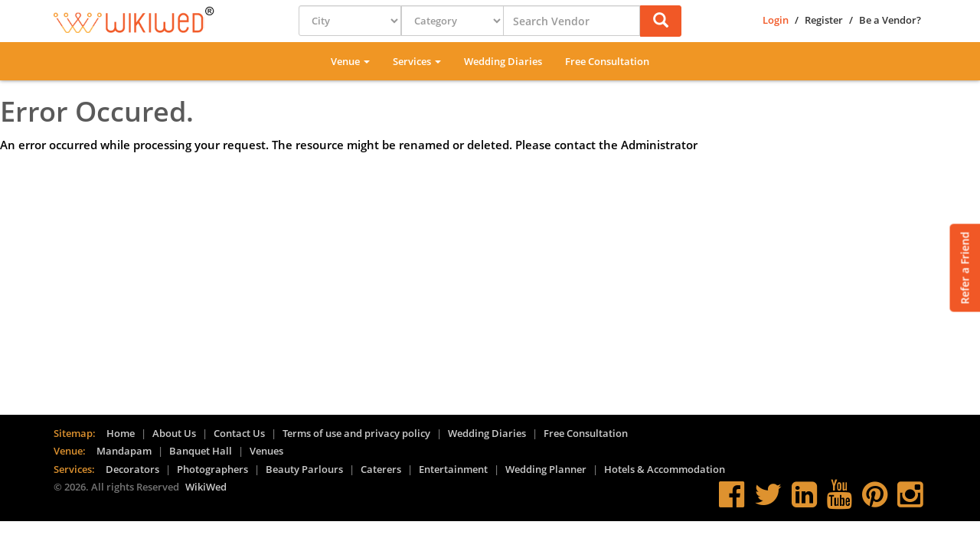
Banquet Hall (201, 451)
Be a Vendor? (890, 20)
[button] (661, 21)
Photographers (212, 469)
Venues (266, 451)
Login (776, 20)
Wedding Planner (546, 469)
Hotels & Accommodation (665, 469)
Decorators (132, 469)
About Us (174, 433)
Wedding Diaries (503, 61)
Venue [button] (350, 61)
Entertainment (453, 469)
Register (824, 20)
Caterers (381, 469)
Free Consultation (607, 61)
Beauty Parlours (304, 469)
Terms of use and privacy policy (356, 433)
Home (121, 433)
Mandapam (124, 451)
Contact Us (239, 433)
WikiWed (206, 487)
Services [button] (417, 61)
